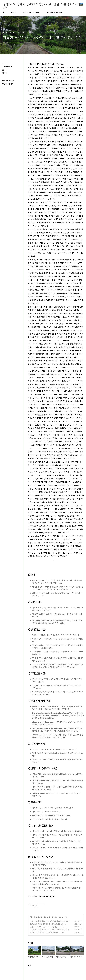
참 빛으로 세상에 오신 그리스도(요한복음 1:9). (46, 927)
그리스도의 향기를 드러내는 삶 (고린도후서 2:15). (47, 924)
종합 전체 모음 (49, 917)
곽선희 (14, 12)
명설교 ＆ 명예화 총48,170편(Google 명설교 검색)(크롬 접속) (42, 4)
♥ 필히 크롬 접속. (8, 84)
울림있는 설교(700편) (55, 12)
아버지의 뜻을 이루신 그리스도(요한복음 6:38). (46, 932)
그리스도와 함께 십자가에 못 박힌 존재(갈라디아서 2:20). (49, 921)
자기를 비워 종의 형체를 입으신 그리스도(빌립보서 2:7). (49, 930)
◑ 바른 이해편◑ (36, 917)
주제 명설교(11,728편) (31, 12)
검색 (76, 4)
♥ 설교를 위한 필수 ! (9, 81)
